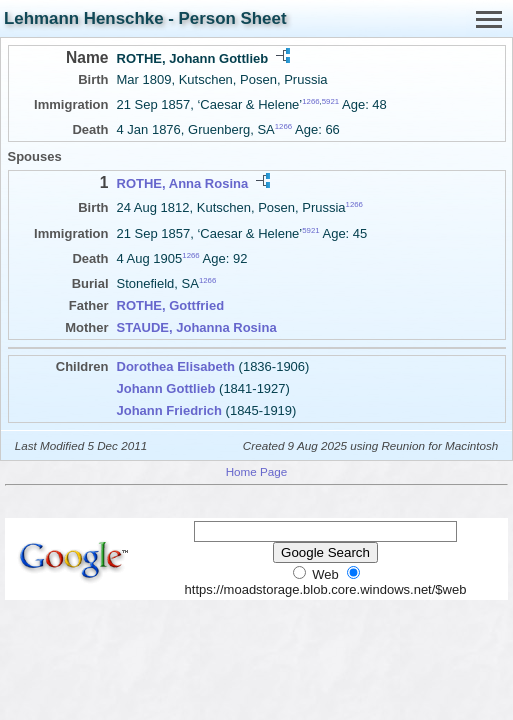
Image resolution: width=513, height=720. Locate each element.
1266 (310, 101)
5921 (330, 101)
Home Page (257, 471)
